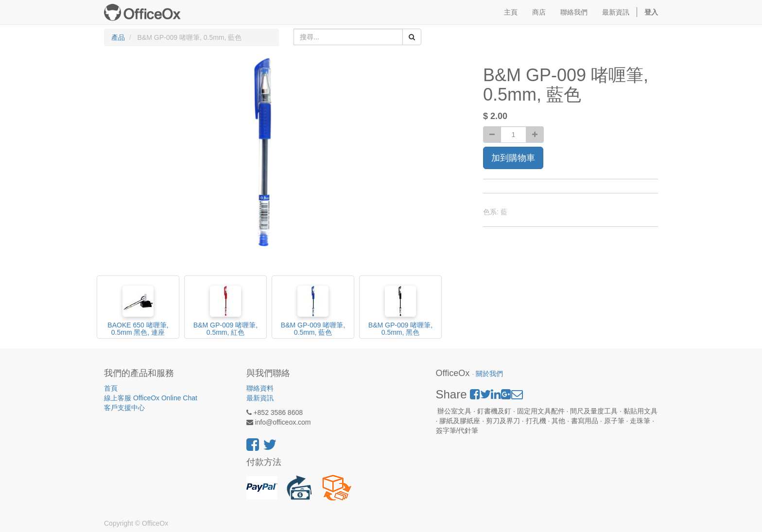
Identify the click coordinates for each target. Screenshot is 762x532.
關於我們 (489, 374)
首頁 (111, 388)
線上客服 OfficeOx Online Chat (151, 398)
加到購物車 (513, 158)
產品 (118, 37)
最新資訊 (260, 398)
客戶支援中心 (124, 408)
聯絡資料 (260, 388)
